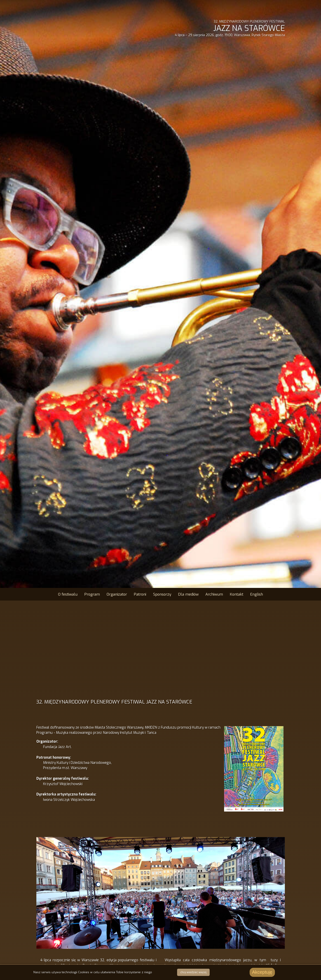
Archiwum (214, 594)
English (257, 594)
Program (92, 594)
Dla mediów (188, 594)
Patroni (140, 594)
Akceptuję (262, 972)
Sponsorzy (162, 594)
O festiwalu (68, 594)
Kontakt (237, 594)
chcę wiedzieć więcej (193, 972)
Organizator (117, 594)
